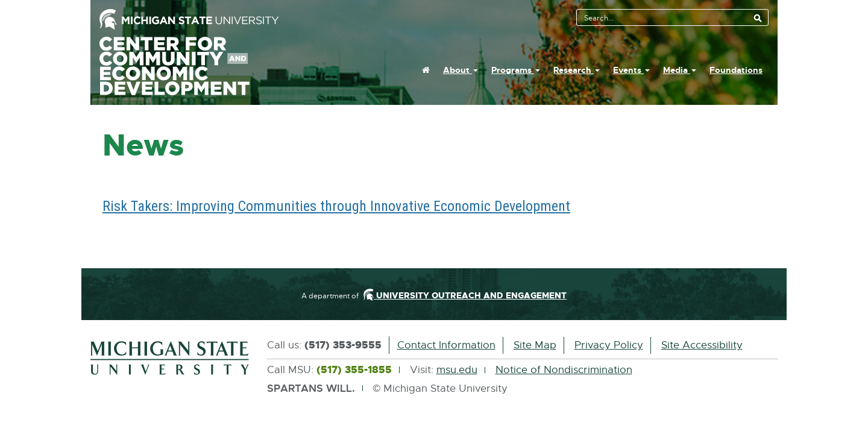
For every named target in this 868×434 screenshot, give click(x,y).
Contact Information (446, 345)
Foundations (736, 70)
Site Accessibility (702, 345)
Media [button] (680, 70)
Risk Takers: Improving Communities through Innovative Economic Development (336, 206)
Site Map (535, 345)
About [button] (461, 70)
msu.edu (457, 370)
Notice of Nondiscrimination (564, 370)
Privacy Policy (609, 345)
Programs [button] (516, 70)
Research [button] (577, 70)
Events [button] (631, 70)
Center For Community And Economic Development (189, 66)
